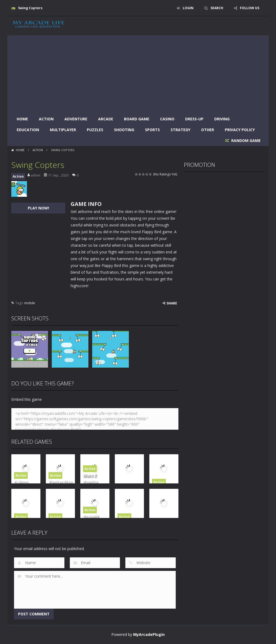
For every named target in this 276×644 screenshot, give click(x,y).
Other (208, 130)
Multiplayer (63, 130)
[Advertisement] (138, 73)
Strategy (180, 130)
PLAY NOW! (38, 208)
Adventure (76, 119)
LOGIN (188, 8)
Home (22, 119)
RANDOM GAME (245, 140)
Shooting (124, 130)
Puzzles (95, 130)
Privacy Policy (240, 130)
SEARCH (217, 8)
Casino (167, 119)
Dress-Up (194, 119)
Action (46, 119)
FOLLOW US (250, 8)
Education (28, 130)
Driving (222, 119)
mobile (30, 303)
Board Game (137, 119)
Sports (152, 130)
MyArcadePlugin (149, 634)
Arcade (106, 119)
